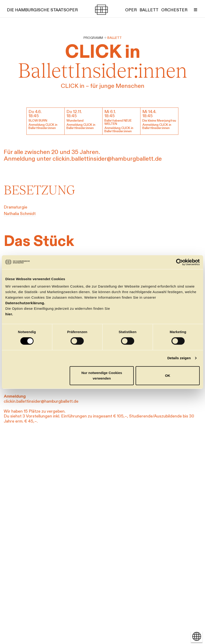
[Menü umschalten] (196, 10)
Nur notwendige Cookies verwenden (102, 376)
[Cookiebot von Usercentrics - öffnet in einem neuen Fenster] (179, 262)
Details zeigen (179, 358)
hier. (9, 314)
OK (168, 376)
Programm (93, 38)
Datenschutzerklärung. (25, 303)
